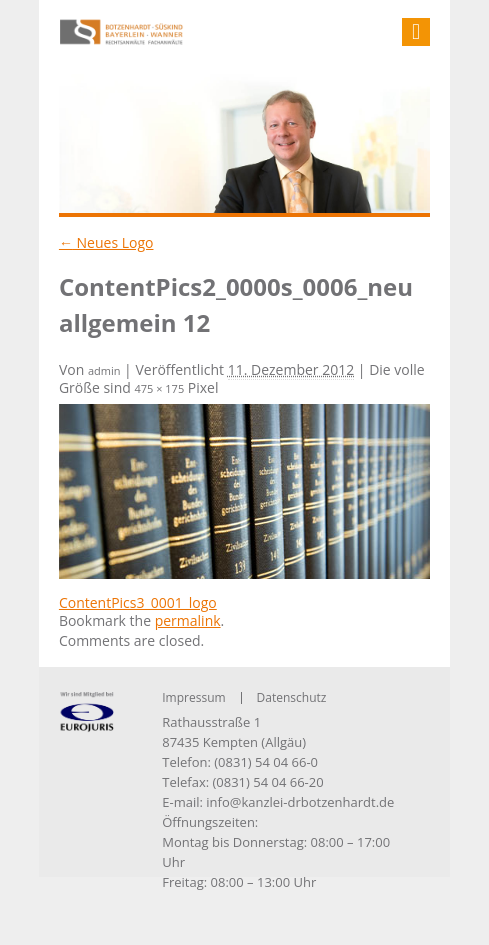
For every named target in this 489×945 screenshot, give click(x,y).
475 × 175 (159, 388)
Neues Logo (106, 242)
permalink (188, 620)
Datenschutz (292, 697)
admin (104, 370)
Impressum (193, 697)
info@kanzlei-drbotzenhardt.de (300, 802)
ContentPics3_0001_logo (138, 602)
